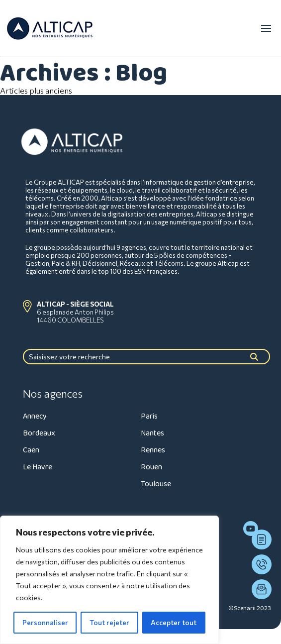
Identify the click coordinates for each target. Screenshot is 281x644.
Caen (31, 450)
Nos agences (53, 394)
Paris (149, 416)
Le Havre (38, 467)
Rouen (151, 467)
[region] (109, 580)
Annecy (35, 416)
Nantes (152, 433)
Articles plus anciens (36, 90)
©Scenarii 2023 (250, 608)
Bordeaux (39, 433)
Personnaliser (45, 622)
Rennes (153, 450)
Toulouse (156, 484)
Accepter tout (174, 622)
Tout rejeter (109, 622)
